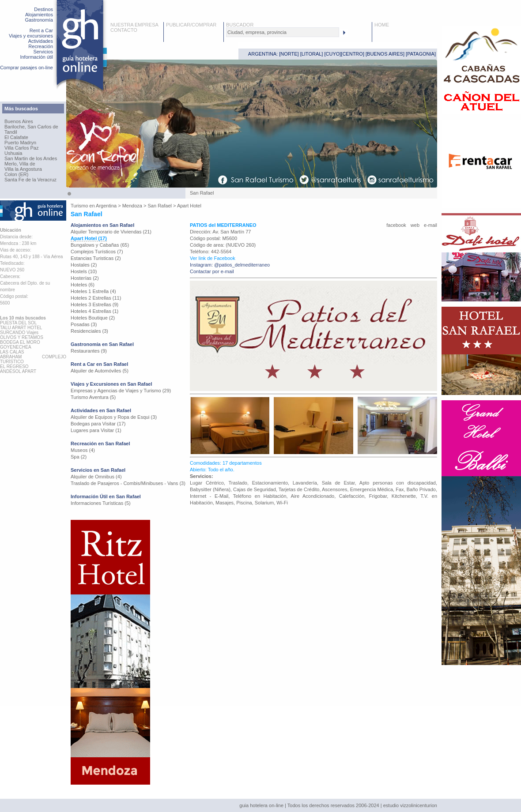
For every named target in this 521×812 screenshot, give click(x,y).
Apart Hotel (189, 206)
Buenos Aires (19, 121)
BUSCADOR (240, 25)
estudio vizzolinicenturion (410, 805)
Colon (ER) (16, 174)
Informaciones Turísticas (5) (101, 503)
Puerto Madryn (20, 143)
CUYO (333, 54)
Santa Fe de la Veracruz (30, 180)
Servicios (43, 52)
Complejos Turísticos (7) (97, 252)
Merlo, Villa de (20, 164)
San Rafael (160, 206)
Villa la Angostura (23, 169)
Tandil (11, 132)
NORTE (289, 54)
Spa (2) (79, 457)
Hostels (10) (84, 271)
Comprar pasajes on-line (26, 68)
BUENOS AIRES (385, 54)
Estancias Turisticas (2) (96, 258)
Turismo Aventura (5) (93, 397)
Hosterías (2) (85, 278)
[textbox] (283, 32)
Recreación (41, 46)
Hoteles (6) (83, 285)
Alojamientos (39, 15)
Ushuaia (13, 153)
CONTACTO (124, 30)
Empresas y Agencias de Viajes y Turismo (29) (121, 391)
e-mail (430, 225)
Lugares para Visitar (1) (96, 430)
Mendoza (132, 206)
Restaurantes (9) (89, 351)
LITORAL (312, 54)
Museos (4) (83, 450)
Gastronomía (39, 20)
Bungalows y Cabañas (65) (100, 245)
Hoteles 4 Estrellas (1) (94, 311)
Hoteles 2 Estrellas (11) (96, 298)
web (415, 225)
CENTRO (352, 54)
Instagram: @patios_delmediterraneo (230, 265)
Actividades (41, 41)
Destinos (43, 9)
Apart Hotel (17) (89, 238)
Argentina (106, 206)
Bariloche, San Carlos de (31, 127)
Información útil (36, 57)
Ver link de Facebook (213, 258)
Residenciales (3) (89, 331)
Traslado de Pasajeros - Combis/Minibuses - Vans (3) (128, 483)
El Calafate (16, 137)
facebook (396, 225)
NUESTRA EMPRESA (134, 25)
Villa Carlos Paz (21, 148)
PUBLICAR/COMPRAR (191, 25)
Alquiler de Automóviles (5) (100, 371)
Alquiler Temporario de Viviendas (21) (111, 232)
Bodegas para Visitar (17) (98, 424)
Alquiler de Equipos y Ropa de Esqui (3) (114, 417)
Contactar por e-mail (212, 271)
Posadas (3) (84, 324)
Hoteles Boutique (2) (93, 318)
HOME (382, 25)
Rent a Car (41, 30)
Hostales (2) (84, 265)
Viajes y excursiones (31, 36)
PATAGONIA (421, 54)
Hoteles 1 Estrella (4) (93, 291)
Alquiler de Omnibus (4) (96, 477)
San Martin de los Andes (31, 158)
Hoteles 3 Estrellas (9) (94, 304)
